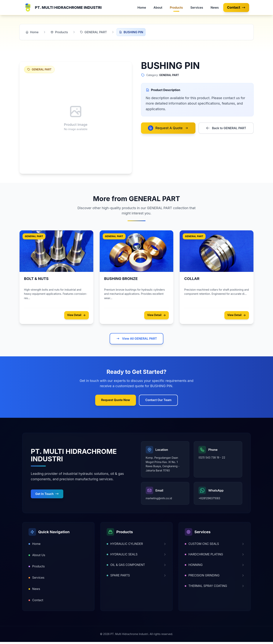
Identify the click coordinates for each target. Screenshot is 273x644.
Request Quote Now (116, 400)
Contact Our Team (158, 400)
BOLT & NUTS (36, 279)
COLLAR (192, 279)
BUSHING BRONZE (121, 279)
